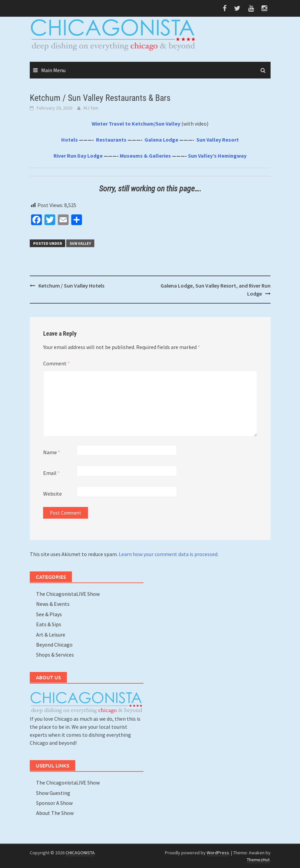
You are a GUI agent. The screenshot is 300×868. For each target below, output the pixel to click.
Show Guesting (53, 793)
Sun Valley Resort (218, 140)
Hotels (70, 140)
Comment (57, 363)
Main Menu (53, 70)
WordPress (218, 853)
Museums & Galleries (145, 156)
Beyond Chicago (54, 645)
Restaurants (111, 140)
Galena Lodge (161, 140)
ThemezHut (258, 860)
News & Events (53, 604)
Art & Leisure (51, 635)
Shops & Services (55, 655)
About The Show (55, 813)
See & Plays (49, 614)
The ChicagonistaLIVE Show (68, 594)
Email (52, 473)
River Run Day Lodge (78, 156)
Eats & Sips (49, 624)
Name (52, 452)
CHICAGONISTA (80, 853)
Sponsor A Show (54, 803)
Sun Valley (80, 243)
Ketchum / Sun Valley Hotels (71, 286)
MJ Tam (91, 108)
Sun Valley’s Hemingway (217, 156)
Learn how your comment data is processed (168, 554)
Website (53, 494)
